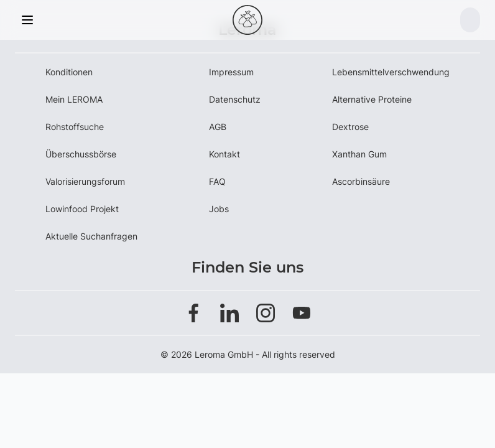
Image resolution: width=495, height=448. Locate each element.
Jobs (219, 209)
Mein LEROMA (74, 99)
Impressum (231, 72)
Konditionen (69, 72)
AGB (218, 127)
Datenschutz (235, 99)
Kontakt (224, 154)
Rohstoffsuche (75, 127)
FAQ (217, 181)
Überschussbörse (81, 154)
